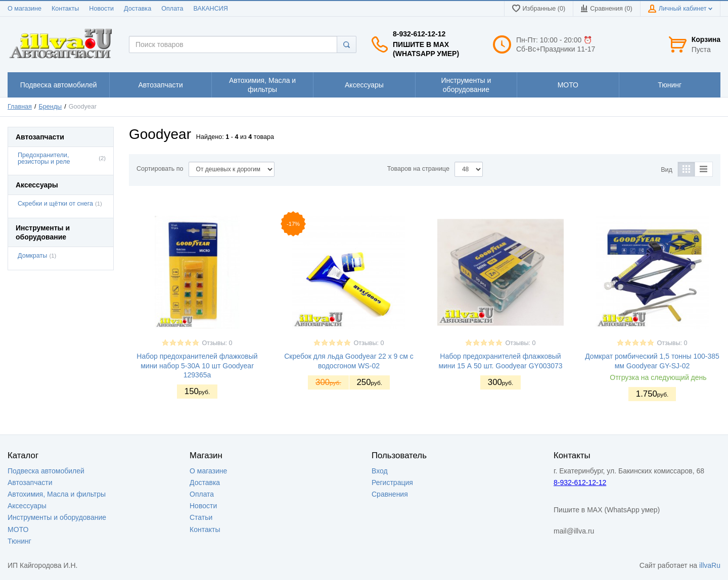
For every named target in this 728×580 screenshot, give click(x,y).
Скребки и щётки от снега (55, 204)
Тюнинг (19, 541)
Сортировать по (160, 169)
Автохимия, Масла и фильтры (57, 494)
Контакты (65, 9)
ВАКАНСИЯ (211, 9)
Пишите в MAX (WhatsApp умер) (426, 49)
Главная (20, 107)
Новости (101, 9)
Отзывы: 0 (217, 343)
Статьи (201, 517)
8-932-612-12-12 (419, 34)
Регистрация (392, 482)
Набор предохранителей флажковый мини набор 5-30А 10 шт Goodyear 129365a (197, 365)
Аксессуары (27, 506)
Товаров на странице (418, 169)
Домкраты (32, 256)
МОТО (18, 529)
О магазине (25, 9)
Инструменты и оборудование (57, 517)
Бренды (51, 107)
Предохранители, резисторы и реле (44, 158)
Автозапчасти (30, 482)
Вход (380, 471)
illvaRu (710, 565)
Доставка (138, 9)
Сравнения (390, 494)
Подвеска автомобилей (46, 471)
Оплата (172, 9)
